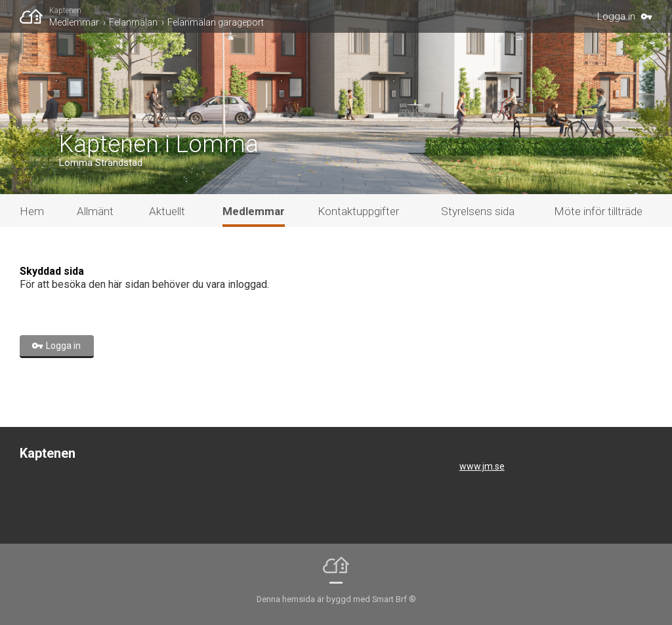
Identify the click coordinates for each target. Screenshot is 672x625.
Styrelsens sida (478, 211)
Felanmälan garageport (216, 22)
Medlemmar (74, 22)
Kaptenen (65, 10)
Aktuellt (167, 211)
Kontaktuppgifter (358, 211)
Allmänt (95, 211)
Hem (32, 211)
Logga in (616, 16)
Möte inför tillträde (598, 211)
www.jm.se (482, 466)
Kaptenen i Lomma (159, 144)
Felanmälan (133, 22)
